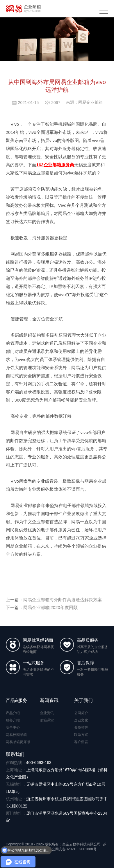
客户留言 (81, 742)
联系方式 (81, 735)
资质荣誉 (81, 727)
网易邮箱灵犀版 (18, 742)
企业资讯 (47, 713)
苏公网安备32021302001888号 (70, 849)
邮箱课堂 (47, 720)
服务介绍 (13, 720)
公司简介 (81, 713)
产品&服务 (17, 700)
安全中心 (13, 727)
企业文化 (81, 720)
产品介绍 (13, 713)
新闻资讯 (49, 700)
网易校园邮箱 (16, 735)
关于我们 (83, 700)
